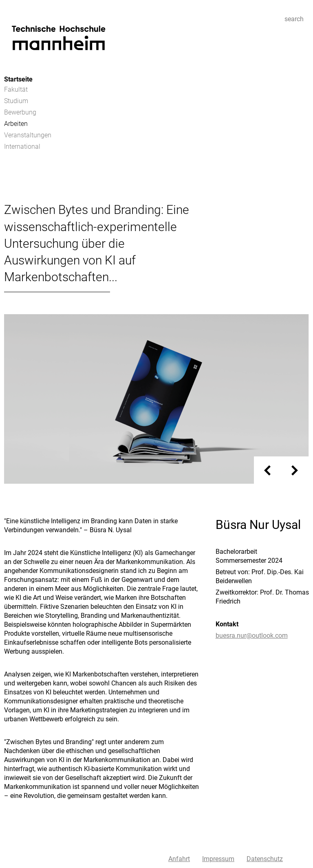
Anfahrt (179, 859)
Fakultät (16, 89)
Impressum (218, 859)
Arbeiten (16, 124)
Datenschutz (265, 859)
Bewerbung (20, 112)
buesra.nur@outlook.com (252, 636)
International (22, 147)
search (294, 19)
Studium (16, 101)
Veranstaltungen (28, 135)
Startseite (18, 79)
